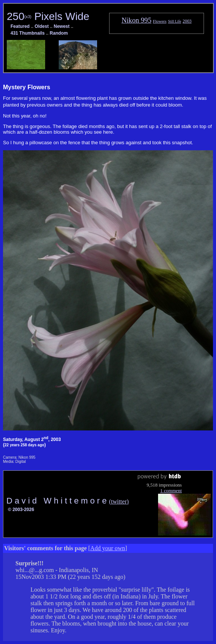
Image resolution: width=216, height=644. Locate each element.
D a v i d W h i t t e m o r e (58, 501)
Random (59, 33)
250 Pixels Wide (48, 16)
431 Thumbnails (28, 33)
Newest (62, 26)
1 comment (171, 491)
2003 (187, 21)
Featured (20, 26)
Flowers (160, 21)
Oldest (42, 26)
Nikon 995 (136, 20)
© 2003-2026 (21, 510)
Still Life (174, 21)
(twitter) (119, 501)
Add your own (108, 548)
